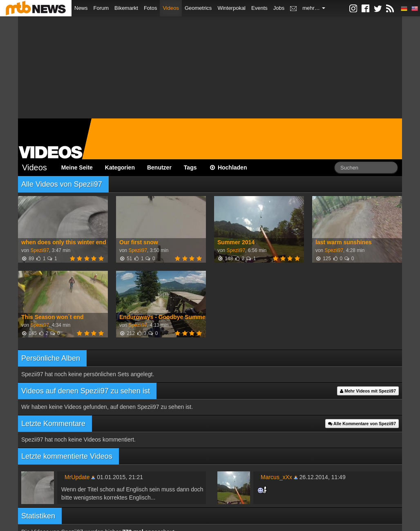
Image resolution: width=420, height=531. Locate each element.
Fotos (151, 8)
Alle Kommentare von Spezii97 (362, 424)
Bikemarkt (126, 8)
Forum (101, 8)
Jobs (279, 8)
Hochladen (228, 167)
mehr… (314, 8)
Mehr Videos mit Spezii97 (368, 391)
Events (259, 8)
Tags (190, 167)
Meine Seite (77, 167)
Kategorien (120, 167)
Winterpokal (231, 8)
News (81, 8)
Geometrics (198, 8)
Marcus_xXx (276, 477)
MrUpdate (77, 477)
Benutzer (159, 167)
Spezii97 (40, 250)
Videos (171, 8)
